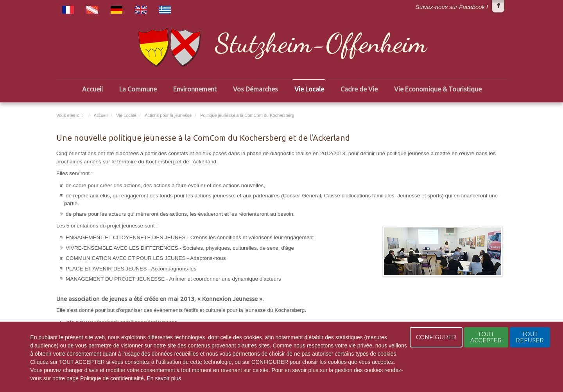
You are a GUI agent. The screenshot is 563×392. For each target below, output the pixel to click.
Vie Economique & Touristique (438, 89)
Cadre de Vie (359, 89)
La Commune (138, 89)
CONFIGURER (436, 337)
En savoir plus (164, 378)
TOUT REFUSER (530, 337)
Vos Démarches (256, 89)
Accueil (92, 89)
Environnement (195, 89)
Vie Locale (309, 89)
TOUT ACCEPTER (486, 337)
